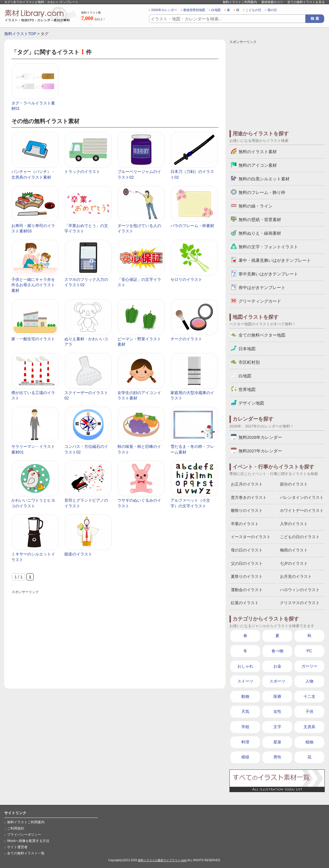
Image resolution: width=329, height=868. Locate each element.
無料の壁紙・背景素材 (260, 220)
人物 (309, 681)
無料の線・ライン (256, 206)
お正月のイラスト (247, 484)
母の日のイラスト (247, 550)
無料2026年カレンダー (260, 437)
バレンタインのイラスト (302, 497)
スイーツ (245, 681)
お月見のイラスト (296, 576)
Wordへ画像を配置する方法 (28, 841)
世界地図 (247, 389)
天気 (245, 711)
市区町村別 (249, 362)
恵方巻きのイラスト (249, 497)
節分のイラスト (294, 484)
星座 (277, 742)
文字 (277, 727)
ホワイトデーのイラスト (302, 510)
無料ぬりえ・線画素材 (260, 233)
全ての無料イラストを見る (306, 2)
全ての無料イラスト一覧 (26, 853)
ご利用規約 (16, 828)
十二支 (309, 696)
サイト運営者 (17, 847)
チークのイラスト (186, 339)
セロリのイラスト (186, 279)
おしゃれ (245, 666)
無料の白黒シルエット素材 (264, 179)
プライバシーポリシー (24, 835)
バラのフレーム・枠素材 (192, 226)
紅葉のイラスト (245, 603)
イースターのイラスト (251, 537)
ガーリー (309, 666)
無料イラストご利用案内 (240, 2)
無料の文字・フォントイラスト (268, 247)
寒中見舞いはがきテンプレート (268, 274)
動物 (245, 696)
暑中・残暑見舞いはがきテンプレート (275, 260)
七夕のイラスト (294, 563)
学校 (245, 727)
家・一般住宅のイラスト (33, 339)
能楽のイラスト (78, 554)
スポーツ (277, 681)
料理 (245, 742)
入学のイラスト (294, 524)
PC (309, 651)
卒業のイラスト (245, 524)
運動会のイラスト (247, 590)
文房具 (309, 727)
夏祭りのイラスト (247, 576)
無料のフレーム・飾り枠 (262, 192)
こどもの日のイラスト (300, 537)
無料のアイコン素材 (258, 165)
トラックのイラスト (82, 172)
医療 (277, 696)
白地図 (216, 10)
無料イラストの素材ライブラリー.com (162, 860)
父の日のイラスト (247, 563)
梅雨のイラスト (294, 550)
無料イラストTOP (20, 34)
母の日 (272, 10)
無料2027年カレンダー (260, 451)
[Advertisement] (115, 635)
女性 (277, 711)
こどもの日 (253, 10)
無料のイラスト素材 (258, 152)
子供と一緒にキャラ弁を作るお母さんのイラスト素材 (33, 285)
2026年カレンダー (164, 10)
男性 (277, 757)
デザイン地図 (251, 403)
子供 (309, 711)
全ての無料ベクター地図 (262, 335)
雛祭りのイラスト (247, 510)
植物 (309, 742)
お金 (277, 666)
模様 (245, 757)
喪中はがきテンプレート (262, 287)
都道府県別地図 (194, 10)
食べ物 (277, 651)
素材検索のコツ (272, 2)
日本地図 (247, 349)
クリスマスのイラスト (300, 603)
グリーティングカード (260, 301)
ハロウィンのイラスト (300, 590)
